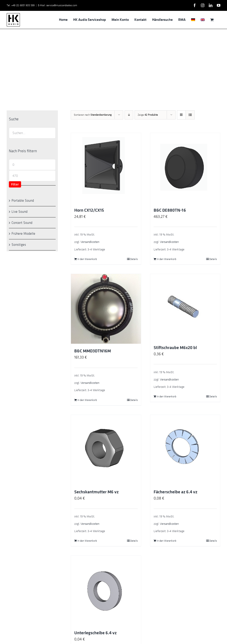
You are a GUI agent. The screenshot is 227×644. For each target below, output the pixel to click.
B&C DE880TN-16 (170, 210)
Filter (15, 184)
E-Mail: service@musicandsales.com (58, 5)
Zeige (148, 115)
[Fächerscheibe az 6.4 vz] (185, 450)
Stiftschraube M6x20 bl (175, 348)
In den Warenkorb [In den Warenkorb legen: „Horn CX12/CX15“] (87, 259)
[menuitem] (193, 20)
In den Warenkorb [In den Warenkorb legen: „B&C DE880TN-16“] (166, 259)
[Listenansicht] (190, 115)
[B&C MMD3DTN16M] (106, 309)
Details (134, 259)
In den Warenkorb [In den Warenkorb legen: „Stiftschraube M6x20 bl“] (166, 396)
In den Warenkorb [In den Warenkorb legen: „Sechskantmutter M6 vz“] (87, 541)
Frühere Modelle (23, 234)
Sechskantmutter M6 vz (96, 492)
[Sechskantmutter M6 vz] (106, 450)
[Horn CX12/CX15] (106, 168)
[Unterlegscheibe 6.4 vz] (106, 590)
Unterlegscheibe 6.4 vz (95, 633)
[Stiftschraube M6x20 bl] (185, 307)
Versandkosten (90, 242)
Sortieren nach (93, 115)
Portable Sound (23, 201)
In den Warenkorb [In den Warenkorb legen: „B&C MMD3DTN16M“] (87, 400)
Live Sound (20, 212)
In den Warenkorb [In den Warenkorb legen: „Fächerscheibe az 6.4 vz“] (166, 541)
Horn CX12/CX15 (89, 210)
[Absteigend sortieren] (129, 115)
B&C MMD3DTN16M (93, 351)
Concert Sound (22, 223)
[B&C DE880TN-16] (185, 168)
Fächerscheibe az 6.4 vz (175, 492)
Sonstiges (19, 245)
